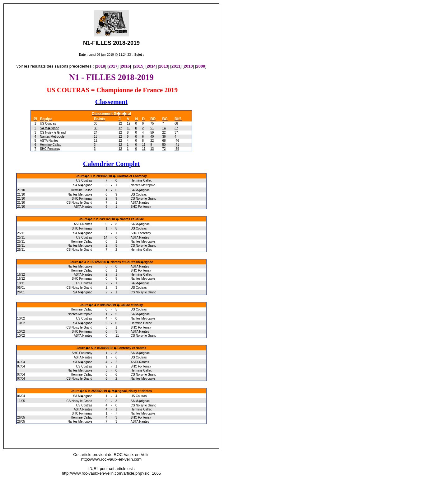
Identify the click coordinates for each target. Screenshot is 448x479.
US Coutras (48, 123)
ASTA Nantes (49, 141)
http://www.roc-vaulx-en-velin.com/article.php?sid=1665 (111, 473)
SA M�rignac (49, 128)
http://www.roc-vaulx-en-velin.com (111, 459)
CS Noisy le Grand (53, 133)
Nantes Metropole (52, 137)
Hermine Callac (50, 145)
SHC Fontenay (50, 149)
